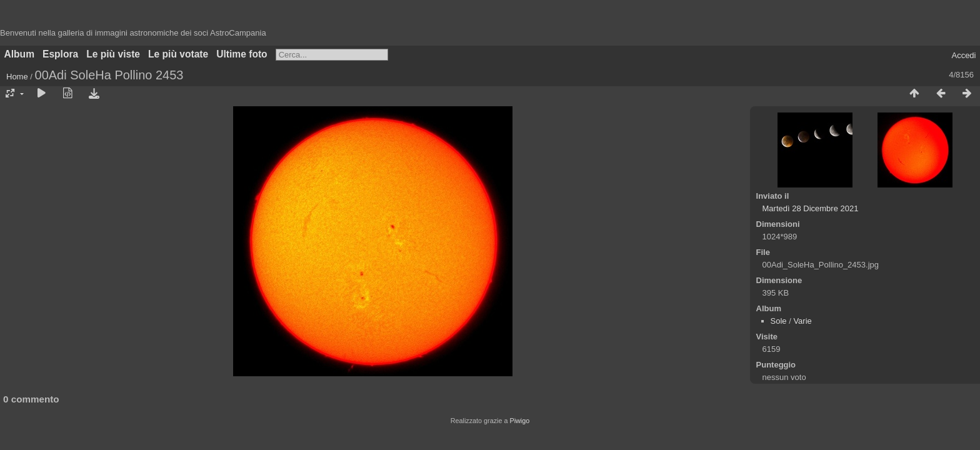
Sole (779, 321)
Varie (802, 321)
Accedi (963, 55)
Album (20, 54)
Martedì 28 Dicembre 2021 (811, 208)
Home (17, 77)
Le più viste (113, 54)
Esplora (60, 54)
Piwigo (519, 421)
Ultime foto (242, 54)
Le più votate (178, 54)
